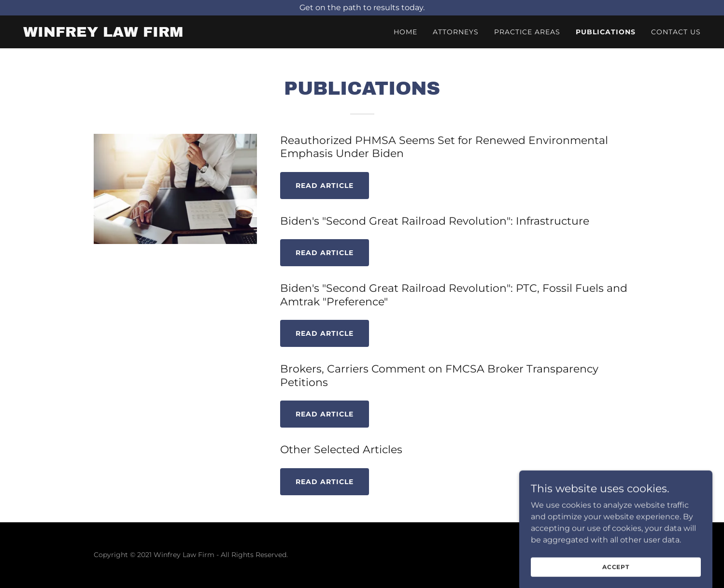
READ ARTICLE (325, 253)
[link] (103, 34)
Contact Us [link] (676, 32)
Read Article (325, 186)
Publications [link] (606, 32)
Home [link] (405, 32)
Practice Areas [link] (527, 32)
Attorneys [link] (456, 32)
